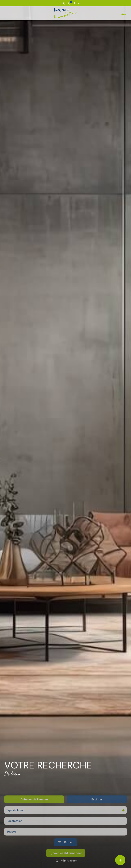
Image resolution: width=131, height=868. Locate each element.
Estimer (97, 811)
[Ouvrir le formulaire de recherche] (65, 854)
